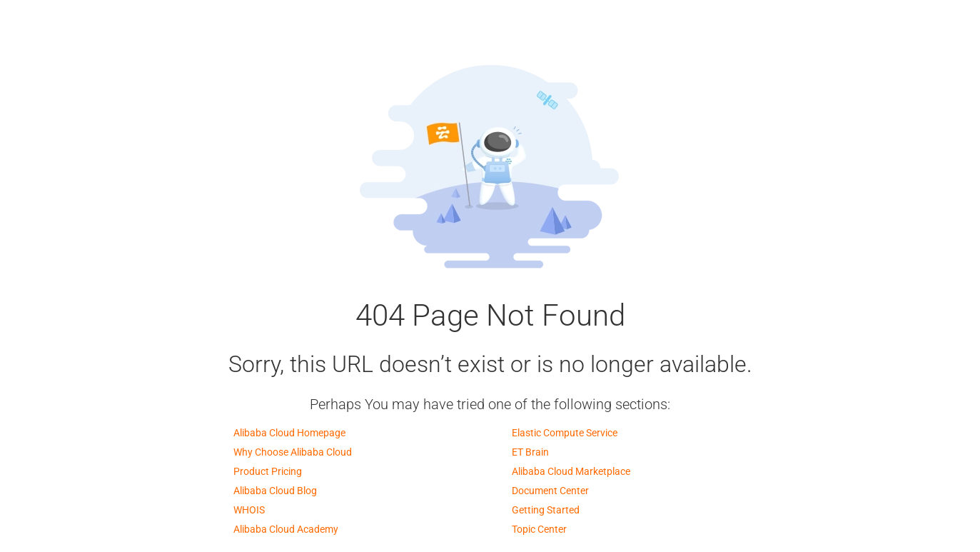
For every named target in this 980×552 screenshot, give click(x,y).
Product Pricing (268, 471)
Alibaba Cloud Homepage (289, 433)
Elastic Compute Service (565, 433)
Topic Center (539, 529)
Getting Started (546, 510)
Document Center (550, 491)
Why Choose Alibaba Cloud (293, 452)
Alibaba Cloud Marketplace (571, 471)
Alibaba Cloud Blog (275, 491)
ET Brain (530, 452)
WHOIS (249, 510)
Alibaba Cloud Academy (286, 529)
